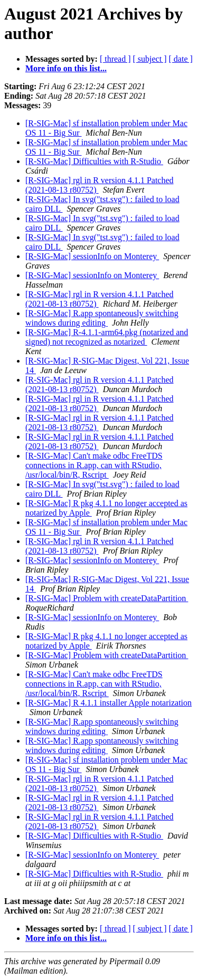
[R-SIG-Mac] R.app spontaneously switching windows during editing (102, 318)
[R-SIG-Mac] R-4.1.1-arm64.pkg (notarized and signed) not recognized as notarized (107, 337)
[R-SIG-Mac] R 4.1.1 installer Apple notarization (109, 703)
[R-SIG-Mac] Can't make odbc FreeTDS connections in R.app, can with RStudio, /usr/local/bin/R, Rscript (94, 465)
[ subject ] (150, 59)
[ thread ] (115, 59)
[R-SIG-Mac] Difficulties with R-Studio (94, 161)
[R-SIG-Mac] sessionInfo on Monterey (92, 256)
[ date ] (181, 59)
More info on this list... (66, 68)
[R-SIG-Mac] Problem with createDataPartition (107, 598)
